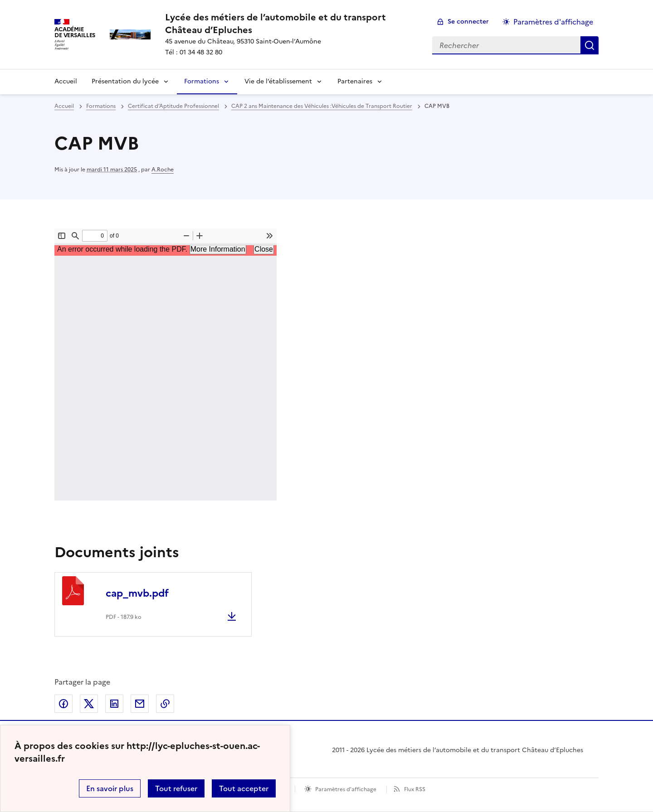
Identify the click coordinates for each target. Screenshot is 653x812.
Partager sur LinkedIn (114, 704)
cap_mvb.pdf (137, 593)
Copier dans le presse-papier (165, 704)
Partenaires (355, 81)
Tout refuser (176, 788)
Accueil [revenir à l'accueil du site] (64, 106)
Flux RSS (415, 789)
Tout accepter (244, 788)
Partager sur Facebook (63, 704)
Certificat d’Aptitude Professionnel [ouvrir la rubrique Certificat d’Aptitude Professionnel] (173, 106)
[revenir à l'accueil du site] (291, 24)
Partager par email (140, 704)
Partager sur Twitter (89, 704)
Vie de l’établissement (278, 81)
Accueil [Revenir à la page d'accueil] (66, 81)
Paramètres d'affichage (346, 789)
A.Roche (163, 170)
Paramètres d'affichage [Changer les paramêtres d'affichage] (553, 22)
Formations (202, 81)
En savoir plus (110, 788)
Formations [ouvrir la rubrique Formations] (101, 106)
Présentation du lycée (125, 81)
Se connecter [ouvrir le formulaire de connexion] (468, 22)
